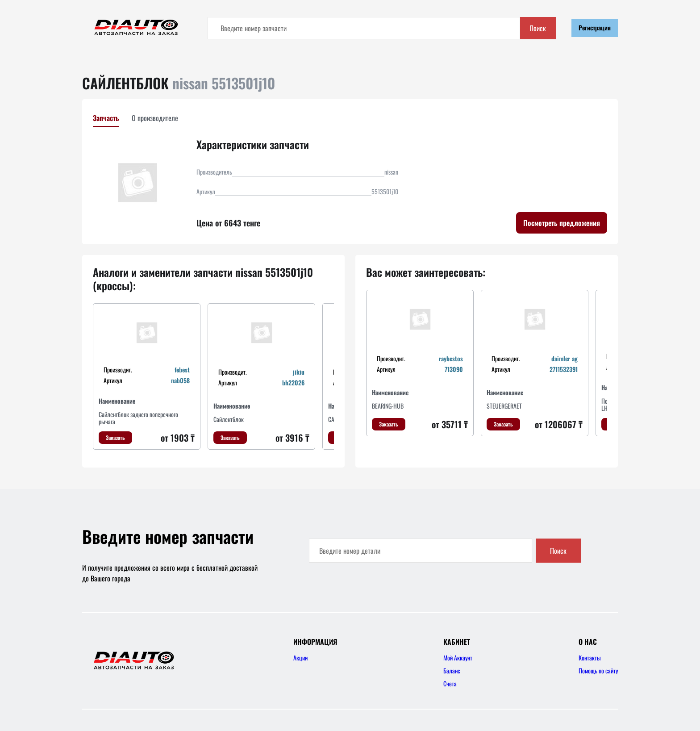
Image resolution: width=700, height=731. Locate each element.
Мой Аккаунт (458, 658)
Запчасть (106, 118)
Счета (450, 683)
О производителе (155, 118)
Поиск (538, 28)
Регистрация (595, 27)
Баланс (452, 670)
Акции (300, 658)
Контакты (590, 658)
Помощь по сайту (598, 670)
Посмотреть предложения (562, 223)
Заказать (115, 437)
